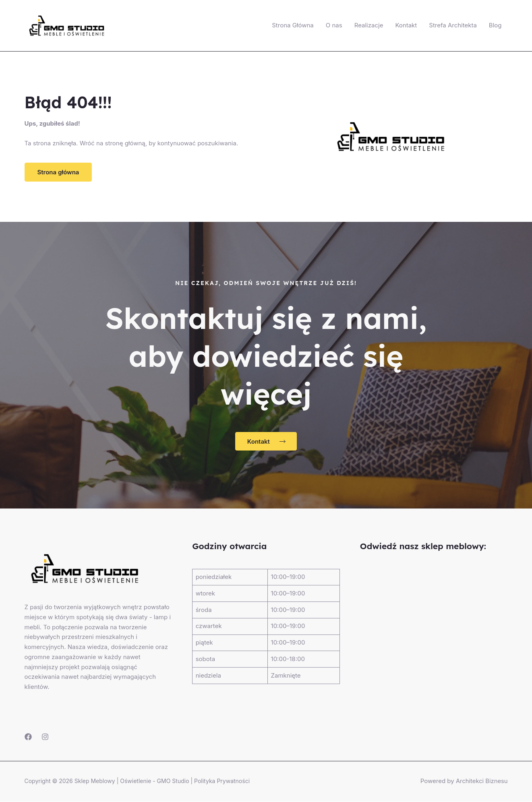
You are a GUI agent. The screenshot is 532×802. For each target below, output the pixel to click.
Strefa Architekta (453, 25)
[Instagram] (45, 737)
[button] (58, 172)
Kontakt (406, 25)
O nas (334, 25)
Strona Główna (293, 25)
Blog (495, 25)
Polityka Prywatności (222, 781)
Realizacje (369, 25)
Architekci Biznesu (481, 781)
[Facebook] (28, 737)
